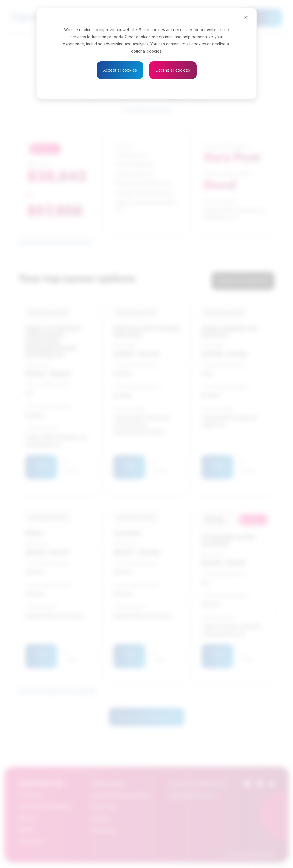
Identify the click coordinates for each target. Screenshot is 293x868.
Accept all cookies (120, 70)
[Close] (246, 17)
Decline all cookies (173, 70)
